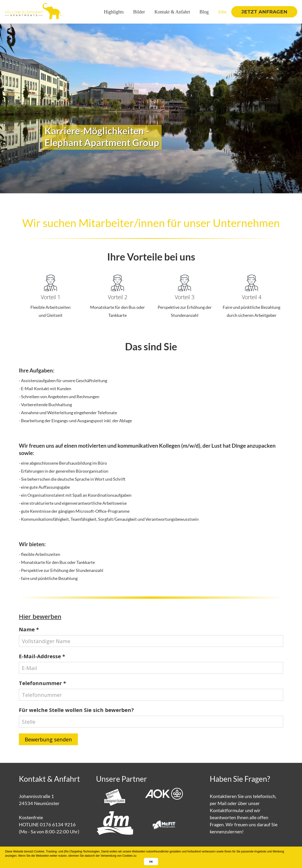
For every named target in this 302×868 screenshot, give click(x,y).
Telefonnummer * (42, 683)
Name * (29, 629)
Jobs (222, 12)
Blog (204, 12)
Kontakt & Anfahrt (172, 12)
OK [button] (151, 862)
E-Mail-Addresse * (42, 656)
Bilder (139, 12)
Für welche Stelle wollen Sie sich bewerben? (76, 710)
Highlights (114, 12)
